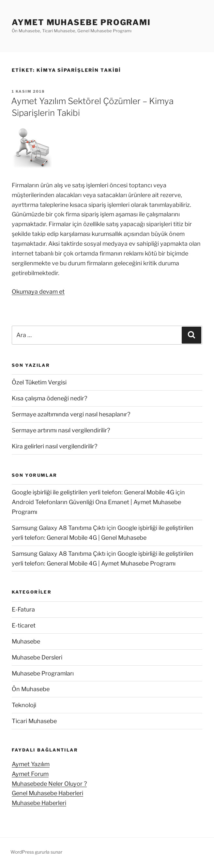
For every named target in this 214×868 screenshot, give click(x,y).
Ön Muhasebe (31, 689)
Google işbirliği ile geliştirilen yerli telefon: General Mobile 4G (93, 492)
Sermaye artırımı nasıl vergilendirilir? (61, 430)
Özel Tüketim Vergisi (39, 382)
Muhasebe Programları (43, 673)
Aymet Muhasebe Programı (81, 22)
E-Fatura (23, 609)
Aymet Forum (30, 774)
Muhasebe (26, 641)
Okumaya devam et (38, 292)
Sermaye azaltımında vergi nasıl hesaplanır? (71, 414)
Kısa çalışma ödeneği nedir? (49, 398)
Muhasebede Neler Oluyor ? (49, 784)
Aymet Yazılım (31, 764)
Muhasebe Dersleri (37, 657)
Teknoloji (24, 705)
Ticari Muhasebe (34, 721)
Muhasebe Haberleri (39, 803)
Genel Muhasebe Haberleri (47, 793)
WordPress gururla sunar (36, 852)
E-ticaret (24, 625)
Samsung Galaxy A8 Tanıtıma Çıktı (59, 528)
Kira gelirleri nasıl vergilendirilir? (54, 446)
